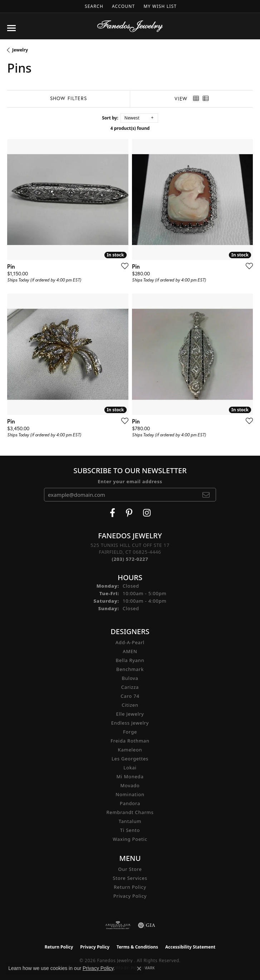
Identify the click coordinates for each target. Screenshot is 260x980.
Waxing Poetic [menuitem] (130, 839)
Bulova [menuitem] (130, 678)
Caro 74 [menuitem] (130, 696)
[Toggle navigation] (11, 28)
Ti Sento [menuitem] (130, 830)
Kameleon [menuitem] (130, 750)
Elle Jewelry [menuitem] (130, 714)
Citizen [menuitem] (130, 705)
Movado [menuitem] (130, 785)
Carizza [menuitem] (130, 687)
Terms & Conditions (137, 947)
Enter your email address (130, 481)
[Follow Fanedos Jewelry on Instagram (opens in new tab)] (147, 513)
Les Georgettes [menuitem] (130, 759)
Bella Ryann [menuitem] (130, 660)
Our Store (130, 869)
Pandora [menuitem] (130, 803)
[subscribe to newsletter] (206, 495)
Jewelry (20, 50)
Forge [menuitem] (130, 732)
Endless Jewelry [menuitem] (130, 723)
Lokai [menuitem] (130, 768)
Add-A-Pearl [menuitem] (130, 642)
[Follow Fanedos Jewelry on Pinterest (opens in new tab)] (129, 513)
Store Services (130, 878)
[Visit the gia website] (147, 925)
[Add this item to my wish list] (123, 266)
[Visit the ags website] (118, 925)
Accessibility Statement (190, 947)
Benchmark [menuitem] (130, 669)
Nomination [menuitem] (130, 794)
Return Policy (130, 887)
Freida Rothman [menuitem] (130, 741)
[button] (93, 6)
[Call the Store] (130, 559)
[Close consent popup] (139, 969)
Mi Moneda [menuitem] (130, 776)
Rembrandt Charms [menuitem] (130, 812)
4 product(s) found (130, 128)
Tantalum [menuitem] (130, 821)
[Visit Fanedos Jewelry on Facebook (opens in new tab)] (112, 513)
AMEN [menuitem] (130, 651)
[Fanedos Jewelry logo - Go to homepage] (130, 26)
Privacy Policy (130, 896)
